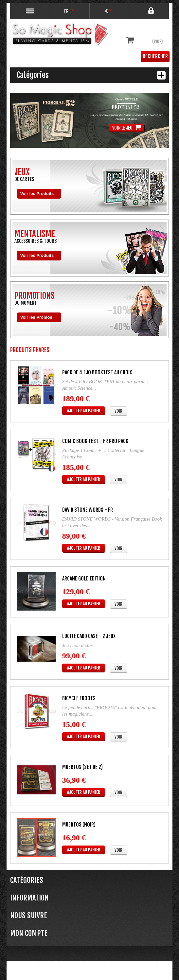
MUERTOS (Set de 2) (82, 767)
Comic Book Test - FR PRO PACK (95, 441)
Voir (118, 411)
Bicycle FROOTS (79, 698)
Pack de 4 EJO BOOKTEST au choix (97, 372)
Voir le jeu (127, 127)
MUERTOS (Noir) (79, 825)
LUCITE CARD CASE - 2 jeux (89, 636)
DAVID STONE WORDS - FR (88, 510)
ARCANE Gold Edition (84, 579)
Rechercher (155, 56)
